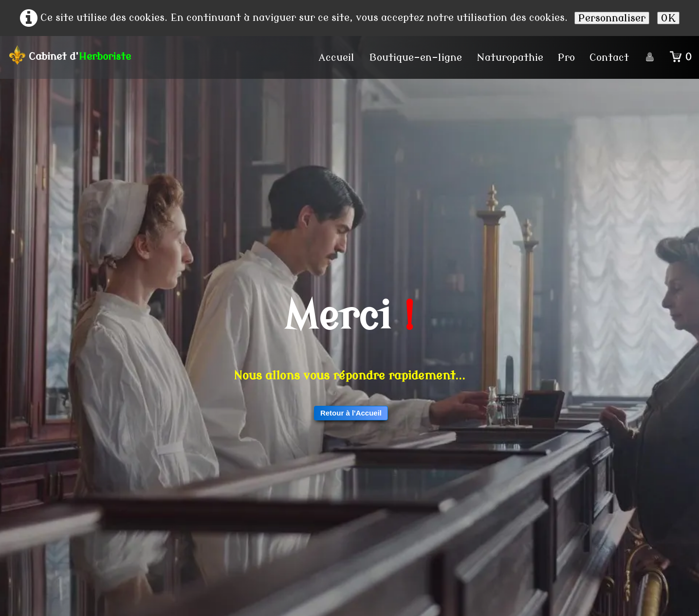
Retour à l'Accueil (351, 413)
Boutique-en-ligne (415, 57)
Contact (609, 57)
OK (668, 18)
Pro (566, 57)
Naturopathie (510, 57)
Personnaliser (612, 18)
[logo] (73, 55)
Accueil (337, 57)
